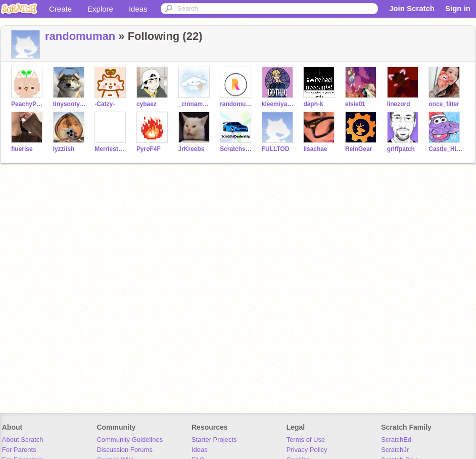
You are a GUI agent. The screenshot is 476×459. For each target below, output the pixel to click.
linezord (399, 104)
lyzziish (64, 149)
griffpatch (401, 149)
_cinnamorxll (195, 104)
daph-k (313, 104)
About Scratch (23, 440)
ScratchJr (395, 450)
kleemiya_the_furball (279, 104)
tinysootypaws (70, 104)
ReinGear (359, 149)
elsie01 (355, 104)
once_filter (444, 104)
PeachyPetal (28, 104)
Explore (100, 9)
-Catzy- (105, 104)
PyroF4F (149, 149)
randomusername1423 (237, 104)
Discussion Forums (125, 450)
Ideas (138, 9)
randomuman (80, 36)
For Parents (19, 450)
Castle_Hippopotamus (445, 149)
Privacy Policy (307, 450)
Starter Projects (214, 440)
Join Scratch (412, 8)
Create (60, 9)
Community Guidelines (130, 440)
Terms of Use (306, 440)
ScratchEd (396, 440)
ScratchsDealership (237, 149)
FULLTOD (276, 149)
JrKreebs (192, 149)
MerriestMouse (111, 149)
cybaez (147, 104)
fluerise (22, 149)
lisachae (315, 149)
